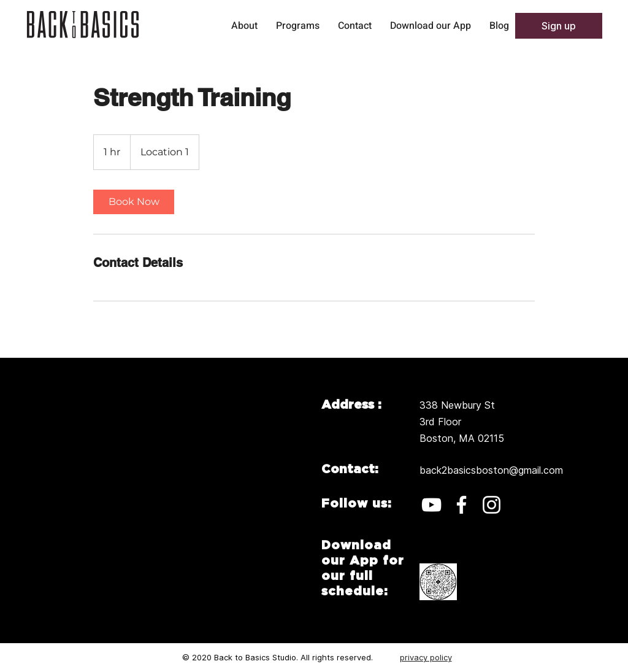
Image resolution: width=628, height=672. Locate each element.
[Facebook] (461, 505)
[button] (559, 26)
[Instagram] (492, 505)
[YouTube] (431, 505)
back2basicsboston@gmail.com (491, 470)
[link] (134, 202)
